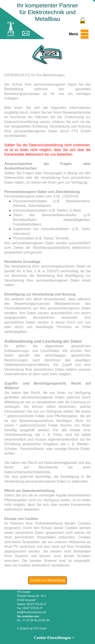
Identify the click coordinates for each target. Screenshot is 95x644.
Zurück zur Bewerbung (48, 580)
